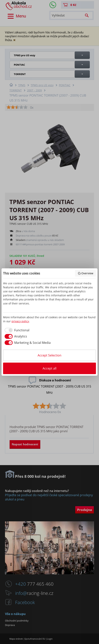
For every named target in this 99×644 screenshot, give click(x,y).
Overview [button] (86, 273)
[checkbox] (16, 330)
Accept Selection (49, 355)
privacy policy (20, 321)
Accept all (49, 368)
